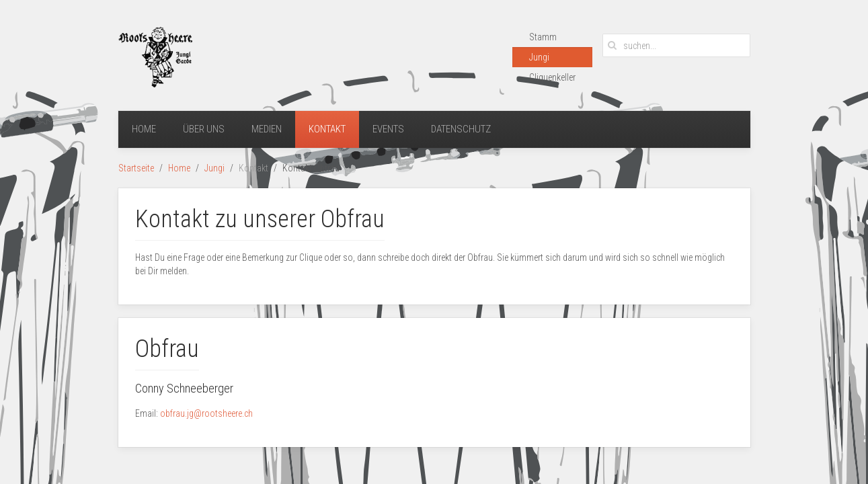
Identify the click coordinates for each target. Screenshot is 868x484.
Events (388, 129)
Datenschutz (461, 129)
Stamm (543, 37)
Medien (267, 129)
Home (144, 129)
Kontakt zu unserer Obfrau (260, 219)
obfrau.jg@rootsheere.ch (206, 413)
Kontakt (327, 129)
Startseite (136, 168)
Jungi (539, 57)
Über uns (204, 129)
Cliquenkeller (552, 77)
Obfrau (167, 349)
